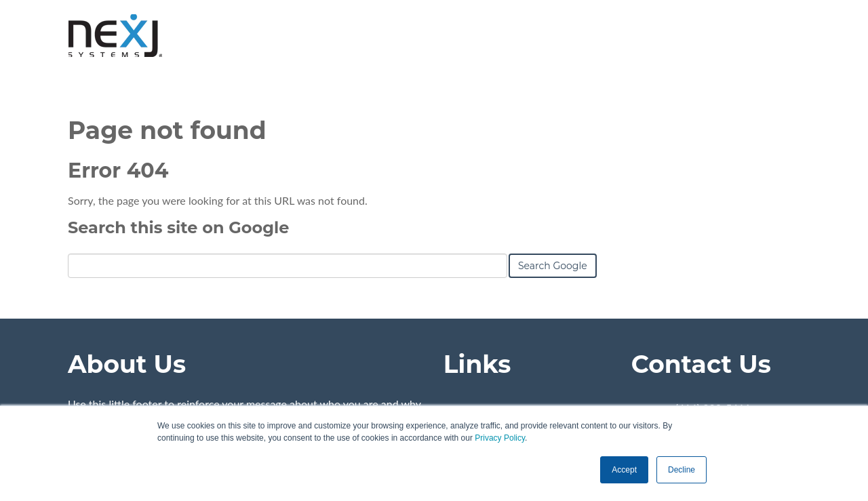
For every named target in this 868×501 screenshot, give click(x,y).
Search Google (553, 266)
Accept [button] (624, 470)
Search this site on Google (178, 227)
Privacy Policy (500, 438)
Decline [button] (682, 470)
